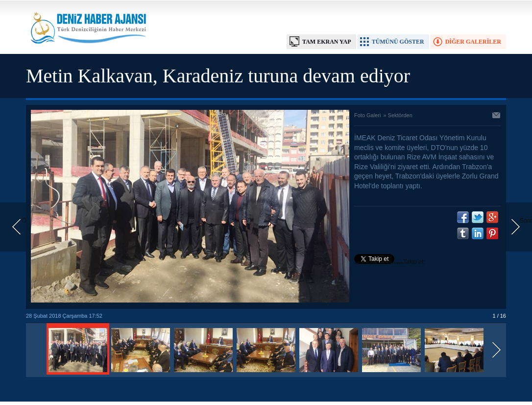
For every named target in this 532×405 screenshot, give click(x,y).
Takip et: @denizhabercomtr (390, 263)
